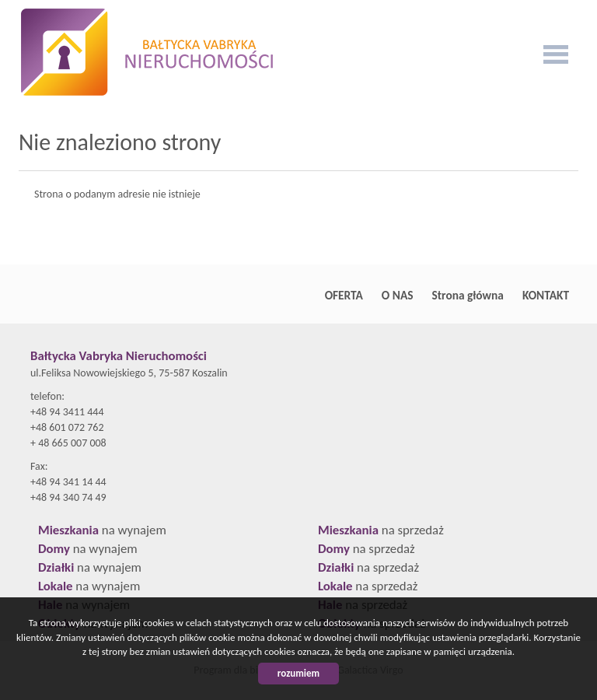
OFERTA (344, 295)
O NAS (398, 295)
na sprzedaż (381, 530)
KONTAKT (546, 295)
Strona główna (468, 295)
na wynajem (102, 530)
